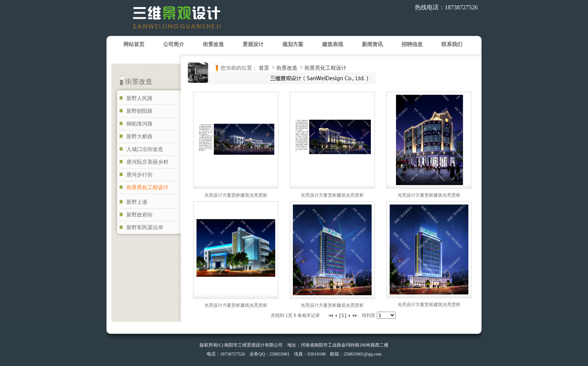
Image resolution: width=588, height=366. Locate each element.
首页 (264, 68)
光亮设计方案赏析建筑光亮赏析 (236, 195)
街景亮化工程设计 (325, 68)
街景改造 (288, 68)
